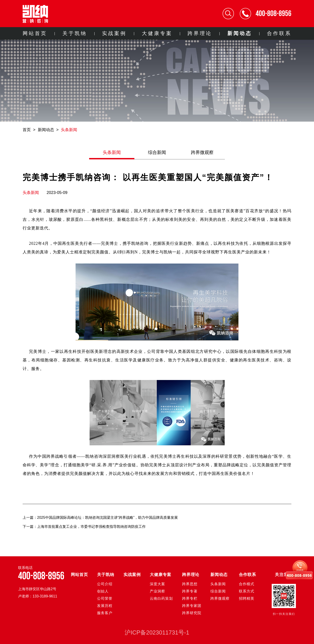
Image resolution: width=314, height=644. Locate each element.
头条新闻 (69, 130)
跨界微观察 (202, 152)
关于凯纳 (75, 33)
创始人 (103, 591)
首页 (27, 130)
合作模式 (247, 584)
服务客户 (105, 613)
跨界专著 (190, 591)
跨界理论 (200, 33)
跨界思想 (190, 584)
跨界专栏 (190, 598)
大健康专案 (157, 33)
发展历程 (105, 606)
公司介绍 (105, 584)
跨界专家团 (192, 606)
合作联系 (279, 33)
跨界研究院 (192, 613)
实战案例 (114, 33)
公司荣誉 (105, 598)
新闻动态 (240, 33)
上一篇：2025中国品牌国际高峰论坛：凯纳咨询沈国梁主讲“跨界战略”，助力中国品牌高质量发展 (100, 518)
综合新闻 (157, 152)
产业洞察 (157, 591)
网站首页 (35, 33)
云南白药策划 (161, 598)
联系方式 (247, 591)
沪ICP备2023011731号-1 (157, 632)
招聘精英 (247, 598)
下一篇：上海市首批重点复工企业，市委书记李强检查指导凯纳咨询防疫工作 (84, 527)
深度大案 (157, 584)
